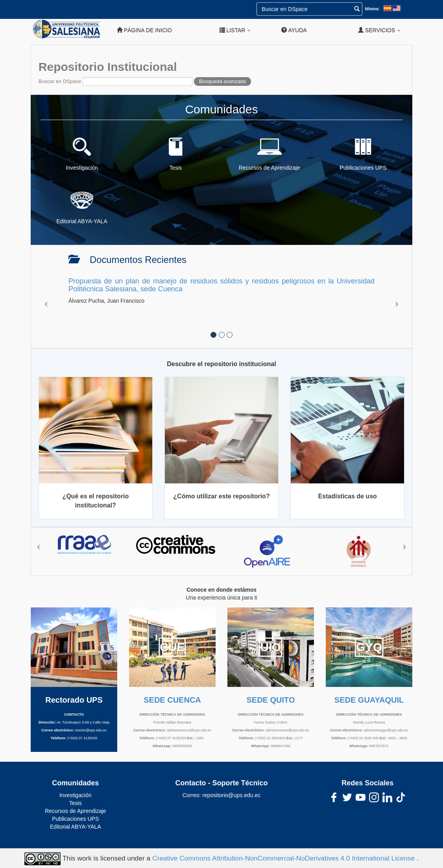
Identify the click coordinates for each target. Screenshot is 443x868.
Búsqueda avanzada (222, 81)
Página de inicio (144, 30)
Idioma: (372, 9)
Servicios (379, 30)
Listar (235, 30)
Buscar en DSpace (60, 81)
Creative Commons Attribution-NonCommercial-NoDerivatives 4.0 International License (284, 858)
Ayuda (294, 30)
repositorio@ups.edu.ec (231, 795)
